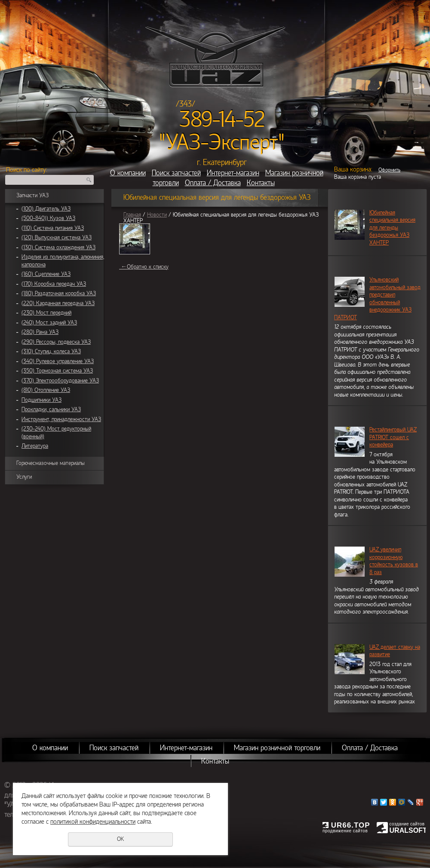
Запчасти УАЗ (32, 196)
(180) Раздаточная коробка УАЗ (59, 293)
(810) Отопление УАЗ (46, 390)
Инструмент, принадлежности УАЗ (61, 419)
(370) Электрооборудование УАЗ (60, 381)
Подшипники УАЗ (41, 400)
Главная (132, 215)
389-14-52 (222, 119)
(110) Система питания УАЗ (53, 228)
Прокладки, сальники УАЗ (51, 410)
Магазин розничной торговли (277, 748)
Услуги (24, 477)
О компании (128, 173)
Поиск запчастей (176, 173)
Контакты (261, 183)
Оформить (389, 170)
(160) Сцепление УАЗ (46, 274)
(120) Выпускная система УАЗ (57, 238)
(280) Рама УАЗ (40, 332)
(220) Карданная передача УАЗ (58, 303)
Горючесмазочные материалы (51, 463)
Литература (35, 446)
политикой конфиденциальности (93, 822)
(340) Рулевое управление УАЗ (58, 361)
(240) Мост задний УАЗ (49, 323)
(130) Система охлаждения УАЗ (58, 248)
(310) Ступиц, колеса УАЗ (51, 351)
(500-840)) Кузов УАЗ (48, 218)
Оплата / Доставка (213, 183)
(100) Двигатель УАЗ (46, 209)
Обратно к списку (144, 267)
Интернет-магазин (233, 173)
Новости (157, 215)
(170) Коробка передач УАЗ (54, 284)
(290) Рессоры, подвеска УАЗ (56, 342)
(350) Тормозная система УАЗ (57, 371)
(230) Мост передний (46, 313)
